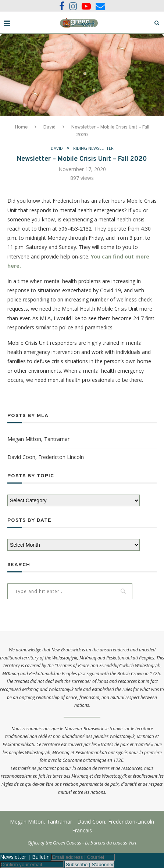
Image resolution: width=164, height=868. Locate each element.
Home (21, 127)
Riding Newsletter (93, 148)
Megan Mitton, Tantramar (38, 439)
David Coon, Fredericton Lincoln (46, 457)
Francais (82, 830)
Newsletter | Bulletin (25, 857)
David (49, 127)
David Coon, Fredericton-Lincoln (116, 822)
